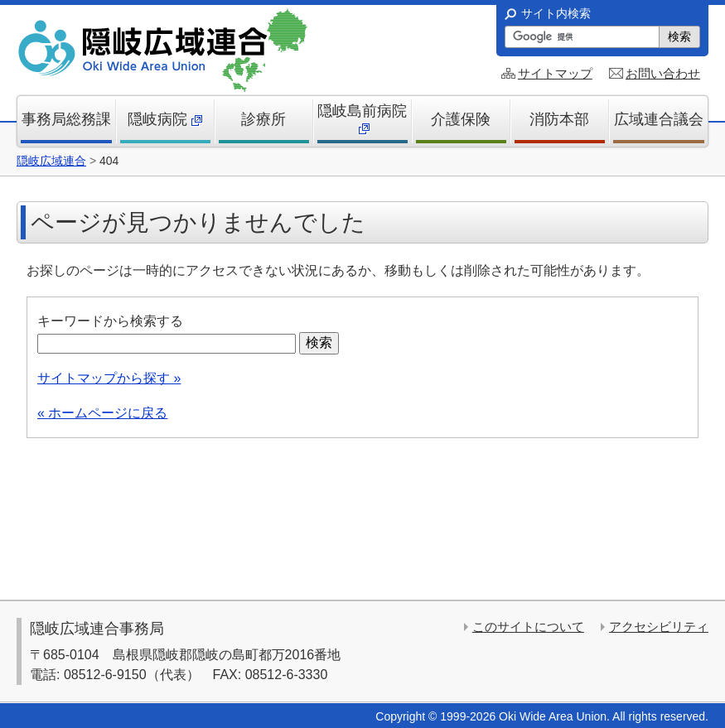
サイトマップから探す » (109, 378)
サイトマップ (555, 73)
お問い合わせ (663, 73)
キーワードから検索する (110, 321)
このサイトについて (528, 627)
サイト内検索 (556, 13)
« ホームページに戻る (102, 413)
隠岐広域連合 (51, 161)
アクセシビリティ (659, 627)
